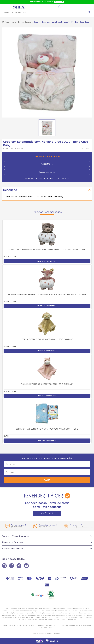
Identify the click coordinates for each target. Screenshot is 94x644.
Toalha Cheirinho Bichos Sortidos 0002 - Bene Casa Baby (47, 384)
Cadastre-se (47, 164)
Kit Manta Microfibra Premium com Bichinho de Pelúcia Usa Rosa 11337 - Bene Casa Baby (47, 295)
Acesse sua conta (47, 172)
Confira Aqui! (47, 513)
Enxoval (28, 22)
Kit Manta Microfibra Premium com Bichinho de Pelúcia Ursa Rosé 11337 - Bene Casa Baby (47, 250)
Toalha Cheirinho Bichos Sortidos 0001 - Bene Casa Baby (47, 339)
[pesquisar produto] (89, 12)
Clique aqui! (59, 2)
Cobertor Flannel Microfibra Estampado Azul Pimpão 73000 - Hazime (47, 429)
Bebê (20, 22)
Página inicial (10, 22)
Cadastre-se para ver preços (47, 261)
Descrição (10, 190)
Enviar (47, 480)
